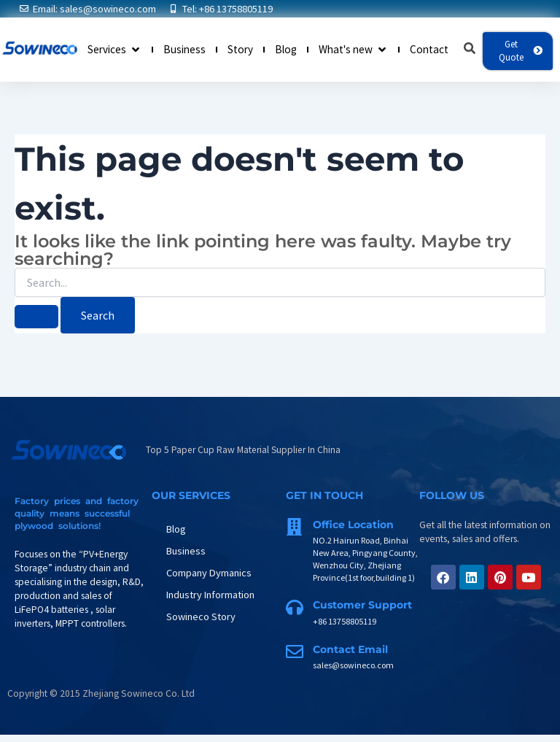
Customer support (362, 605)
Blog (176, 529)
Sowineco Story (201, 617)
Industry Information (210, 595)
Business (186, 551)
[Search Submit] (36, 317)
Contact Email (350, 649)
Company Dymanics (209, 573)
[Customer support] (295, 607)
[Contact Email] (295, 652)
